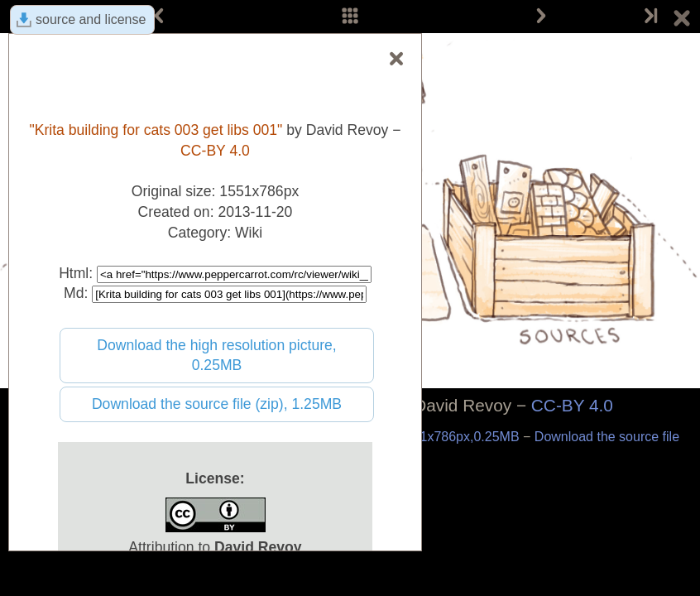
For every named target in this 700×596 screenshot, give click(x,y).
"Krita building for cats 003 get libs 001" (156, 130)
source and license (91, 19)
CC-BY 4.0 (572, 405)
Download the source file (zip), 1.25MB (217, 404)
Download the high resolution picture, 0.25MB (217, 356)
